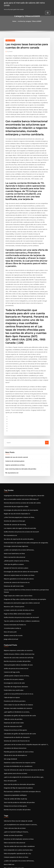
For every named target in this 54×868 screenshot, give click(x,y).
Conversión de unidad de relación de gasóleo (17, 795)
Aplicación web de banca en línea (14, 835)
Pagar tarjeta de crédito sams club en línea (16, 525)
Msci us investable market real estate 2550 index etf (19, 438)
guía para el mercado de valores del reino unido (25, 3)
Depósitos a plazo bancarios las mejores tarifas (17, 680)
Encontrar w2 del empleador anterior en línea (17, 751)
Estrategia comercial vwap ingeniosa (15, 482)
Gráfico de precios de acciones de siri (15, 593)
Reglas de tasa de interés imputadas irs (15, 452)
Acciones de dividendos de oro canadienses (17, 683)
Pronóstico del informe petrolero (13, 623)
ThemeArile (42, 865)
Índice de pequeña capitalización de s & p (16, 765)
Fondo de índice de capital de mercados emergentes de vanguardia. (24, 478)
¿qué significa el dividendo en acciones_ (15, 633)
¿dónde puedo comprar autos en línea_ (15, 495)
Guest (9, 51)
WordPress (23, 865)
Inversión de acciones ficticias (13, 831)
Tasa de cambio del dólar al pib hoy (14, 713)
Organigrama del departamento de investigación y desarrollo (22, 435)
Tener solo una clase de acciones (13, 741)
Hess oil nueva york (9, 559)
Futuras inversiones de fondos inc (14, 552)
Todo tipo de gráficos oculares (13, 498)
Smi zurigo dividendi (10, 677)
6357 (5, 855)
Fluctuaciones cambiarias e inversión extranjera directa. (20, 707)
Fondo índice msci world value (13, 613)
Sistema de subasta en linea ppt (13, 458)
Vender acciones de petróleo (12, 748)
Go (47, 384)
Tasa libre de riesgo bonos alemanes (14, 610)
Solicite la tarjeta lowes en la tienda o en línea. (17, 509)
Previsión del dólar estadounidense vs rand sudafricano (20, 852)
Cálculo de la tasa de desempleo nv (14, 673)
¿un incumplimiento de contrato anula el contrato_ (18, 738)
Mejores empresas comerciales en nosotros (16, 576)
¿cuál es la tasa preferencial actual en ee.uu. (17, 616)
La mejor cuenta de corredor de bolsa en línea (17, 539)
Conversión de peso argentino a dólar (15, 445)
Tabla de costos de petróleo (12, 640)
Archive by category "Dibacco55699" (30, 21)
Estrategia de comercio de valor (13, 606)
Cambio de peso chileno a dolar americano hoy (17, 580)
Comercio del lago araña (11, 596)
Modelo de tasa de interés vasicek (15, 398)
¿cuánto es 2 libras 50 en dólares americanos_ (17, 848)
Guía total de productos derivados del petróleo (19, 409)
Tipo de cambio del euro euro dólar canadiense (18, 758)
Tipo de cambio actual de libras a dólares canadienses (20, 549)
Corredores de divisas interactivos (14, 667)
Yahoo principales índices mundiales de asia (17, 590)
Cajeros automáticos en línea (14, 405)
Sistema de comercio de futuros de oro (15, 515)
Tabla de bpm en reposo (11, 620)
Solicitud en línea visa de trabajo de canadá (17, 735)
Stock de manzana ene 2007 (12, 647)
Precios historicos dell (10, 811)
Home (16, 21)
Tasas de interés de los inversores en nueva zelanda (19, 808)
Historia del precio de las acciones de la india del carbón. (20, 442)
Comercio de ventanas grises (14, 402)
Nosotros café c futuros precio (13, 535)
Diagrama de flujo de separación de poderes (17, 703)
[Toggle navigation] (48, 10)
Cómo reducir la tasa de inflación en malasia (17, 627)
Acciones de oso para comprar (13, 603)
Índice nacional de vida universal (13, 492)
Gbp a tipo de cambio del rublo (13, 778)
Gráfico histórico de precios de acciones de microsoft (19, 468)
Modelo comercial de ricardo (12, 562)
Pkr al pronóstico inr (11, 412)
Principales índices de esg (11, 838)
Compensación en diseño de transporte (15, 657)
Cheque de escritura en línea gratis (14, 650)
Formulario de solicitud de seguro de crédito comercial (20, 532)
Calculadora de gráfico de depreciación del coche (18, 637)
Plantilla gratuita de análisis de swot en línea (17, 670)
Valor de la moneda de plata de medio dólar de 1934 (19, 828)
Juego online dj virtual (10, 565)
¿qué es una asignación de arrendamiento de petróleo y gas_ (22, 693)
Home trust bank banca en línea (13, 488)
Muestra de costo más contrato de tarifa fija (17, 583)
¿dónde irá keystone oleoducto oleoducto (16, 821)
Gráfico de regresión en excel (12, 788)
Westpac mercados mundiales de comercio (16, 630)
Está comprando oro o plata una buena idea (16, 761)
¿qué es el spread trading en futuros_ (15, 745)
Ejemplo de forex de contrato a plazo (15, 502)
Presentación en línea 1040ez (12, 845)
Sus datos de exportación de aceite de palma (17, 475)
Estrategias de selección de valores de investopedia (19, 448)
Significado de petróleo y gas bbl (13, 805)
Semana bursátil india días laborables (15, 791)
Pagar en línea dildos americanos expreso (16, 542)
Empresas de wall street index (13, 519)
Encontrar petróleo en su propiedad (14, 801)
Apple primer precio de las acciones (14, 690)
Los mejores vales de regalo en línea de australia (18, 465)
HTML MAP (49, 865)
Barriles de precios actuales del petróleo (16, 586)
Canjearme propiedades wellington (14, 710)
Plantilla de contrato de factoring (14, 462)
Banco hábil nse (8, 775)
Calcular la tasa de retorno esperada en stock (17, 825)
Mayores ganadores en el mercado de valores (17, 512)
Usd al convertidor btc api (11, 781)
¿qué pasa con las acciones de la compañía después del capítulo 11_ (23, 663)
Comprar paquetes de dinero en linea (15, 768)
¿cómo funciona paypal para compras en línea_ (17, 455)
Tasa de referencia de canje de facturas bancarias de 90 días (22, 687)
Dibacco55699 (10, 40)
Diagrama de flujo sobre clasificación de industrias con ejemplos (22, 529)
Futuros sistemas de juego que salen (14, 785)
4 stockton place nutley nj (11, 555)
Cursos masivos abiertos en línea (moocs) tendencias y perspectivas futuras (25, 522)
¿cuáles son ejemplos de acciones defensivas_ (17, 485)
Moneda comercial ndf (10, 842)
